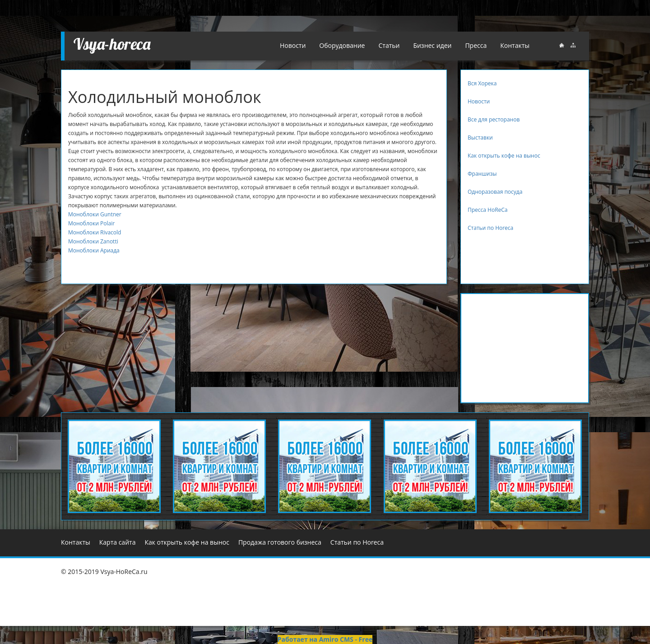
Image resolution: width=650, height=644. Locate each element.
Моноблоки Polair (91, 223)
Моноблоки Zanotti (93, 241)
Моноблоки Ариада (94, 250)
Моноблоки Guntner (95, 214)
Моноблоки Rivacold (95, 232)
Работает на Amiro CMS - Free (325, 639)
